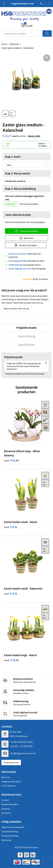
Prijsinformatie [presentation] (26, 328)
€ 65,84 (11, 460)
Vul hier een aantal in (15, 181)
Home (4, 44)
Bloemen (15, 44)
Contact (5, 800)
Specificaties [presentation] (26, 345)
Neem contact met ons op (16, 309)
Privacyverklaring (10, 836)
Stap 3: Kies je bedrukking (20, 189)
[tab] (26, 328)
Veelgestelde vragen (11, 781)
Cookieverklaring (10, 831)
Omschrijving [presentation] (26, 336)
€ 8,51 (11, 527)
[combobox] (22, 33)
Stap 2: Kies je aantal (17, 173)
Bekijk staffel (34, 136)
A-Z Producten (8, 786)
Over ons (6, 777)
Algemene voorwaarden (13, 827)
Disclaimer (7, 840)
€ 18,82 (11, 660)
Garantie (6, 809)
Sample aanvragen (28, 245)
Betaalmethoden (10, 804)
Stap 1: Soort (13, 157)
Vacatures (6, 813)
